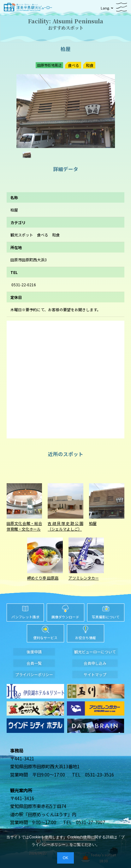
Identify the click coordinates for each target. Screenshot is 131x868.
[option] (66, 111)
